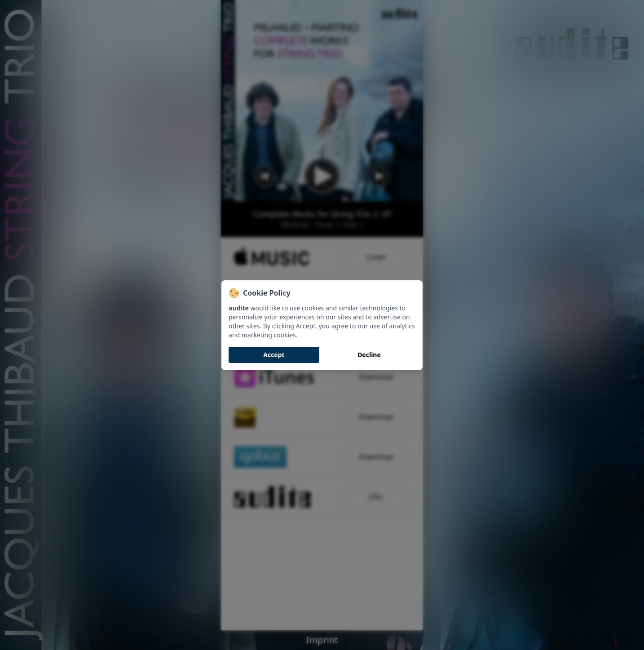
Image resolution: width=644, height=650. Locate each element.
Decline (369, 355)
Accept (274, 355)
